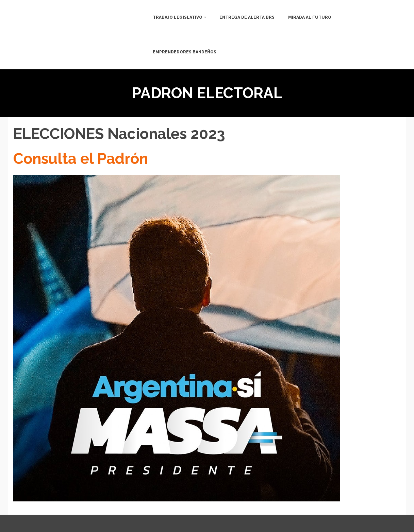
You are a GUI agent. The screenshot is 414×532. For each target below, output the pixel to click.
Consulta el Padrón (81, 159)
